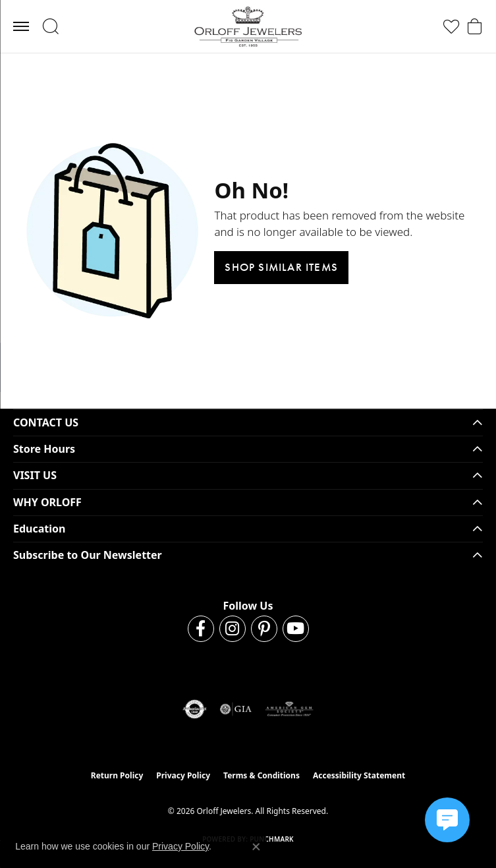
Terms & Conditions (262, 775)
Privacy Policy (183, 775)
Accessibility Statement (359, 775)
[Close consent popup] (256, 847)
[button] (50, 26)
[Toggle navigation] (21, 26)
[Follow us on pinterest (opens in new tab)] (264, 629)
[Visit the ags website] (289, 709)
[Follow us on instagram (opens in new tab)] (233, 629)
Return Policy (117, 775)
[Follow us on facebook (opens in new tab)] (201, 629)
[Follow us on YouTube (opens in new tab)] (296, 629)
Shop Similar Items (281, 267)
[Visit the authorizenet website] (195, 709)
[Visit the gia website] (236, 709)
